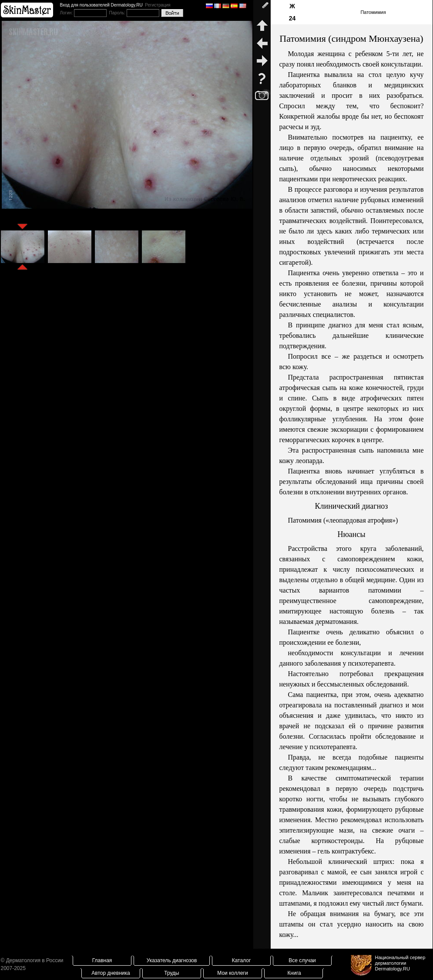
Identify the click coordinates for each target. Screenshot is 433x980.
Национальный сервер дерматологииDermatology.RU (400, 963)
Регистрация (158, 5)
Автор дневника (111, 973)
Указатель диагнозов (172, 960)
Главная (102, 960)
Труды (171, 973)
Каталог (242, 960)
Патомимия (373, 12)
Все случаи (302, 960)
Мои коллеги (232, 973)
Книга (294, 973)
